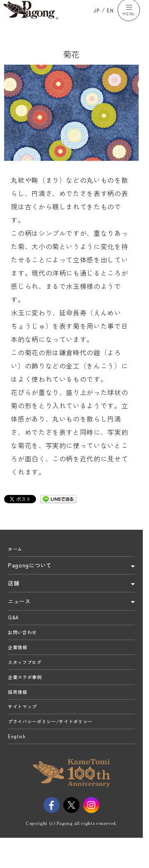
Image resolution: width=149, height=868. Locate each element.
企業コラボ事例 (28, 702)
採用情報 (19, 720)
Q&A (14, 630)
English (18, 773)
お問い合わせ (25, 648)
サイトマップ (25, 737)
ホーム (16, 558)
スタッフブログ (28, 684)
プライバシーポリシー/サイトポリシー (58, 755)
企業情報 (19, 666)
